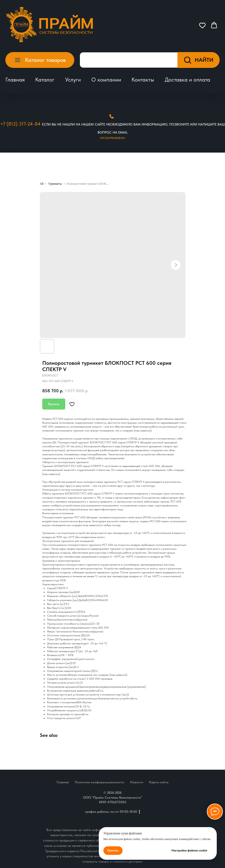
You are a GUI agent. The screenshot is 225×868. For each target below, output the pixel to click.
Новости (137, 782)
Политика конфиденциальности (100, 782)
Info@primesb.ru (112, 138)
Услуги (73, 80)
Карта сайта (159, 782)
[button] (202, 25)
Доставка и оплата (187, 80)
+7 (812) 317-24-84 (20, 124)
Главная (15, 80)
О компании (106, 80)
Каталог (45, 80)
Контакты (143, 80)
